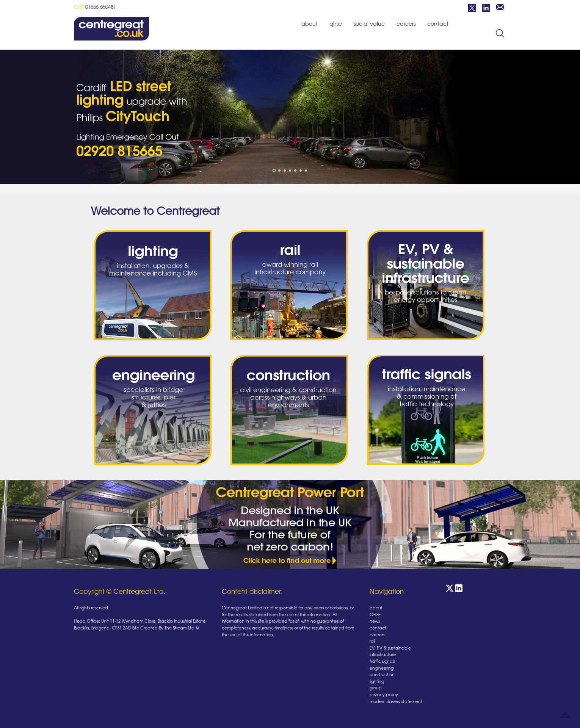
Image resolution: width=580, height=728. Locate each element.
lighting (377, 682)
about (310, 25)
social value (369, 25)
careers (406, 25)
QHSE (336, 25)
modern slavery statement (396, 702)
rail (372, 642)
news (375, 622)
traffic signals (382, 662)
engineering (382, 669)
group (376, 688)
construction (382, 675)
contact (438, 25)
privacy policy (384, 695)
